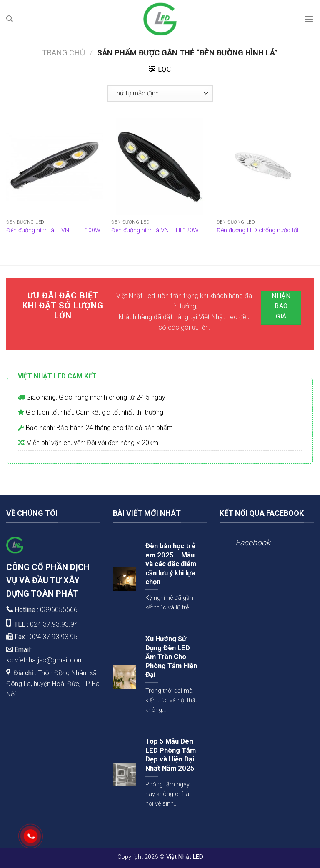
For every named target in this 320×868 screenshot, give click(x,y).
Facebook (253, 543)
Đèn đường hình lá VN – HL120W (155, 230)
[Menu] (309, 19)
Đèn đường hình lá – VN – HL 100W (53, 230)
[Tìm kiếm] (9, 19)
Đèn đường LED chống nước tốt (258, 230)
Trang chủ (64, 53)
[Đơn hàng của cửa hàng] (160, 93)
